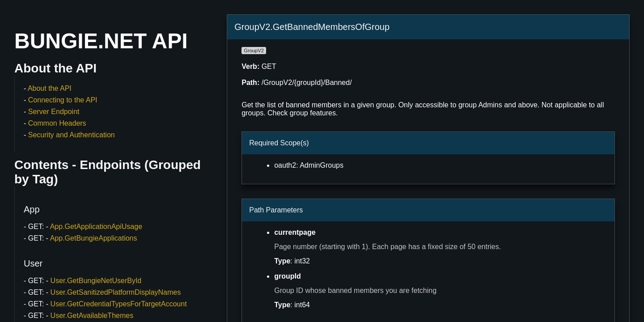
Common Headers (57, 123)
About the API (50, 88)
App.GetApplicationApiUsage (96, 227)
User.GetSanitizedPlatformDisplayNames (116, 292)
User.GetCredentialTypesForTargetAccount (119, 304)
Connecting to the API (63, 100)
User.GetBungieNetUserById (96, 281)
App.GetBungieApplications (94, 238)
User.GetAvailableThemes (92, 316)
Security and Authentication (72, 135)
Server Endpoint (54, 112)
